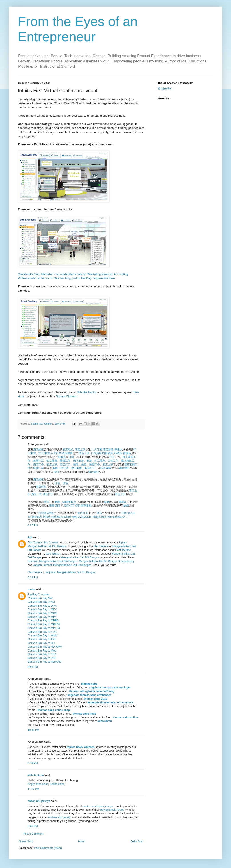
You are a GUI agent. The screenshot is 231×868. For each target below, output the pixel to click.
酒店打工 (65, 465)
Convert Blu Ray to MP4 (42, 617)
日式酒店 (96, 453)
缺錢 (65, 502)
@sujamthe (164, 88)
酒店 (58, 505)
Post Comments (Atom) (48, 848)
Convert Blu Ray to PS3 (42, 654)
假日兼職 (52, 461)
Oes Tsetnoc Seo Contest (43, 543)
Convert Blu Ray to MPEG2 (44, 624)
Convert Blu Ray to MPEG (43, 621)
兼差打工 (38, 461)
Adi (30, 537)
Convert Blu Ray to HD (41, 643)
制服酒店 (108, 453)
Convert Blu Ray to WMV (43, 635)
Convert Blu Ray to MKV (42, 609)
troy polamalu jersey (112, 810)
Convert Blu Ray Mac (40, 598)
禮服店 (127, 453)
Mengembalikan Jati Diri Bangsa (80, 557)
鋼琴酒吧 (124, 468)
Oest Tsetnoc (123, 550)
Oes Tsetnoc (101, 546)
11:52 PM (33, 789)
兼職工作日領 (60, 468)
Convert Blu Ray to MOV (42, 613)
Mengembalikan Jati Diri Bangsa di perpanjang (106, 561)
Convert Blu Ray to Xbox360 (45, 662)
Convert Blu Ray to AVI (41, 602)
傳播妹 (118, 449)
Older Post (137, 842)
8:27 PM (33, 525)
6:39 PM (33, 763)
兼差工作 (94, 465)
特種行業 (38, 468)
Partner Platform (67, 396)
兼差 (47, 453)
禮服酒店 (36, 517)
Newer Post (26, 842)
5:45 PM (33, 826)
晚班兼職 (106, 468)
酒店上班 (80, 449)
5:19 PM (33, 577)
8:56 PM (33, 667)
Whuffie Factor (87, 392)
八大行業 (97, 449)
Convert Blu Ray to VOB (42, 632)
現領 (56, 472)
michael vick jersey (59, 817)
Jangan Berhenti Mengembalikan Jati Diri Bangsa (62, 565)
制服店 (62, 457)
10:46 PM (33, 730)
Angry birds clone (38, 784)
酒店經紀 (38, 449)
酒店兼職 (108, 449)
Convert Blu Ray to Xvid (42, 639)
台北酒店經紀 (46, 513)
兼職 (76, 465)
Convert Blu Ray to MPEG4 (44, 628)
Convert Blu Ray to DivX (42, 606)
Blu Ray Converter (39, 595)
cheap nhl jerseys (39, 801)
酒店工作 (38, 465)
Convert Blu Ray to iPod (42, 651)
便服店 (72, 502)
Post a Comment (33, 834)
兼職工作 (65, 461)
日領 (71, 457)
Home (82, 842)
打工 (41, 453)
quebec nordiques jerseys (98, 806)
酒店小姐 (106, 517)
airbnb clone (36, 775)
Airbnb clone (57, 784)
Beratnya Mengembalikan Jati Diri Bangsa (53, 561)
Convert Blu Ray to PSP (42, 658)
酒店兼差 (78, 461)
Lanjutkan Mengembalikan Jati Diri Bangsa (70, 572)
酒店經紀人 (119, 517)
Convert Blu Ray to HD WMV (45, 647)
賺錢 (52, 505)
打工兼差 (100, 461)
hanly (31, 589)
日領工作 (113, 461)
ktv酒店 (118, 453)
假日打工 (69, 505)
